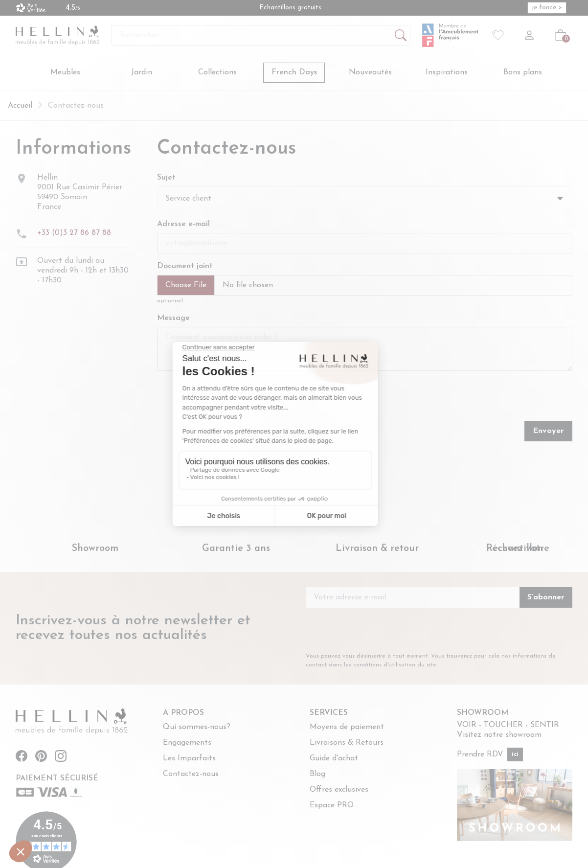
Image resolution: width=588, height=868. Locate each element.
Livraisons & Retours (347, 743)
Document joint (185, 267)
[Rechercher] (261, 35)
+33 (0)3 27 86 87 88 (74, 233)
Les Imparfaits (189, 759)
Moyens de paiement (347, 728)
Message (173, 319)
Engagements (187, 743)
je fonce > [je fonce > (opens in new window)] (547, 8)
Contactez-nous (191, 775)
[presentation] (359, 399)
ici (515, 755)
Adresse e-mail (183, 225)
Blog (317, 775)
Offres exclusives (339, 790)
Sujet (166, 178)
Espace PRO (332, 806)
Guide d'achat (334, 759)
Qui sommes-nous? (197, 728)
